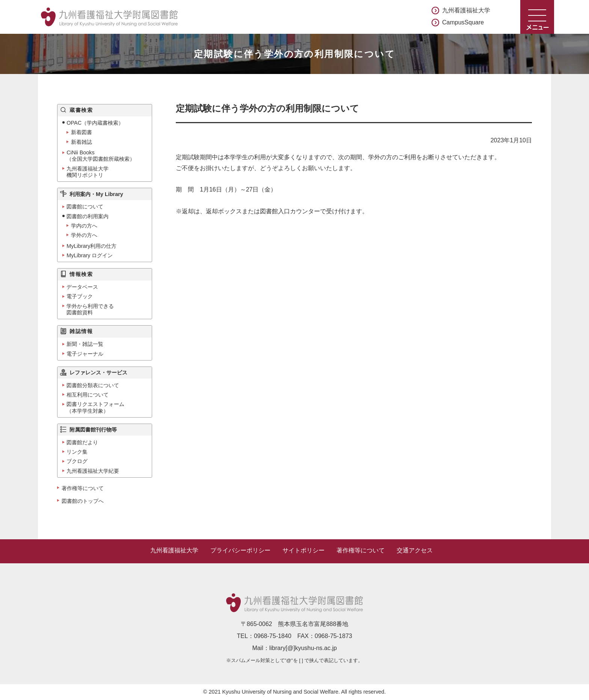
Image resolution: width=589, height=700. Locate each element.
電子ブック (80, 296)
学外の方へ (84, 235)
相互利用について (88, 395)
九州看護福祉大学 (466, 10)
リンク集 (77, 452)
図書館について (85, 207)
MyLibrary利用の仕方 (91, 246)
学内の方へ (84, 226)
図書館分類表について (93, 385)
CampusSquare (463, 22)
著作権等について (83, 488)
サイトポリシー (304, 550)
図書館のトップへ (83, 501)
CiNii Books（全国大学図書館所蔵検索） (101, 156)
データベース (82, 287)
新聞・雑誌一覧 (85, 344)
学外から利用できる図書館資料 (90, 309)
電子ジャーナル (85, 354)
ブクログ (77, 461)
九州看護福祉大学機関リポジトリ (88, 172)
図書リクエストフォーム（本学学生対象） (95, 407)
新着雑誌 (82, 142)
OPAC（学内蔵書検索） (95, 123)
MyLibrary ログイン (90, 255)
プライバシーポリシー (240, 550)
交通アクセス (415, 550)
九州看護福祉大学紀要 (93, 471)
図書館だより (82, 442)
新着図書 (82, 132)
